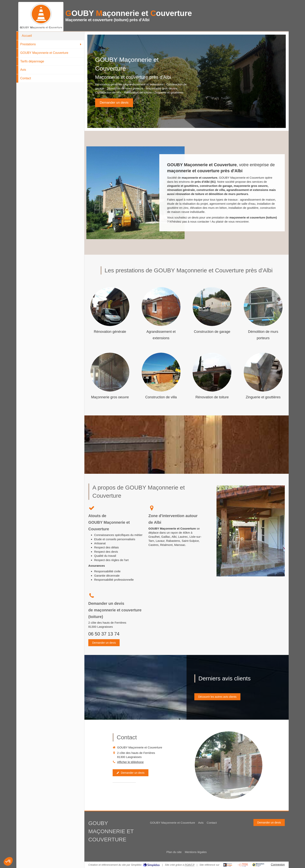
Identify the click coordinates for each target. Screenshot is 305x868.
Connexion (278, 864)
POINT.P (190, 865)
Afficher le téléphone (130, 762)
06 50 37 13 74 (104, 634)
